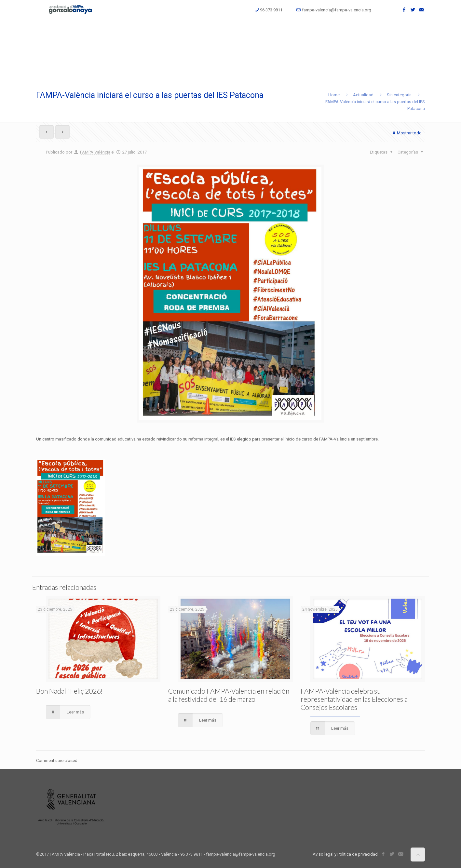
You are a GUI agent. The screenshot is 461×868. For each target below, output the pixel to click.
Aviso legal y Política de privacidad (345, 854)
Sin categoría (399, 95)
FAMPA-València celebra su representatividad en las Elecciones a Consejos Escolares (354, 699)
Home (334, 95)
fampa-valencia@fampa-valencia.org (337, 10)
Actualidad (363, 95)
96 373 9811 (271, 10)
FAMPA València (95, 152)
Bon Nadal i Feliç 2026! (69, 691)
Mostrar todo (406, 133)
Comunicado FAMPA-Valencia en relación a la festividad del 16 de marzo (229, 695)
